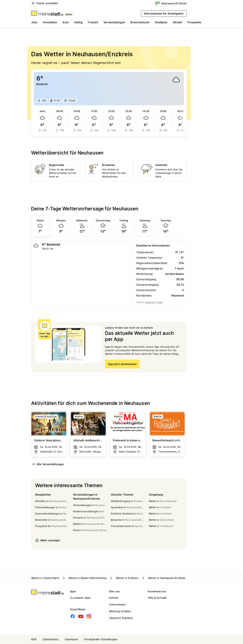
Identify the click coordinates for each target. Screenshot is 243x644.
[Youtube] (81, 616)
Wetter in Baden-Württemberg (84, 578)
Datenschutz (51, 639)
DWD (160, 302)
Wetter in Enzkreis (124, 578)
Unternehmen (117, 604)
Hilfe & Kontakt (157, 598)
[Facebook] (73, 616)
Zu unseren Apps (80, 598)
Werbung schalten (120, 611)
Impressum (71, 639)
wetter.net (150, 302)
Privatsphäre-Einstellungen (101, 639)
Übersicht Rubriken (121, 618)
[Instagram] (89, 616)
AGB (34, 639)
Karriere (114, 598)
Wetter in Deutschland (45, 578)
